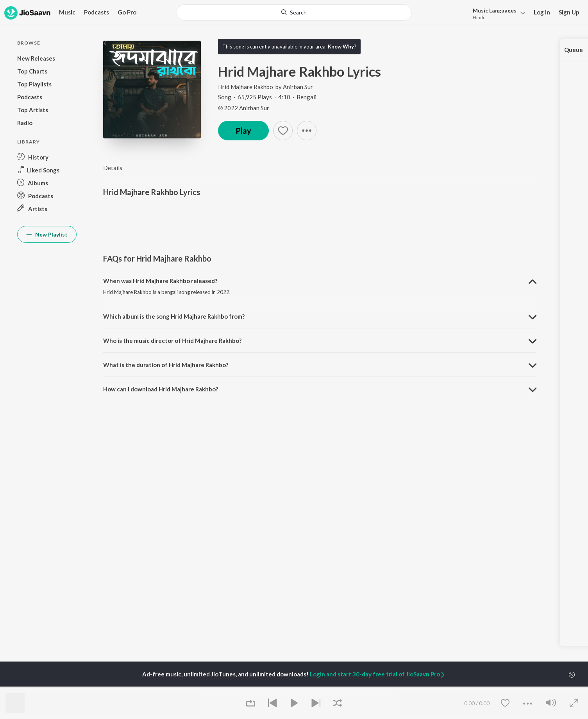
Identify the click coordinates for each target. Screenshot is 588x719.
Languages (495, 10)
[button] (307, 131)
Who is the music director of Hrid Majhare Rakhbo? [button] (172, 341)
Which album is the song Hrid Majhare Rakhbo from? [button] (174, 316)
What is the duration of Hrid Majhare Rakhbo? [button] (166, 365)
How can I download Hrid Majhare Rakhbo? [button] (161, 389)
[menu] (497, 13)
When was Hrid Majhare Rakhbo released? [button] (160, 281)
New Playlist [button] (47, 234)
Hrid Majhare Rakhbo (246, 87)
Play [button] (243, 131)
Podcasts (97, 12)
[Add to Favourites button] (283, 131)
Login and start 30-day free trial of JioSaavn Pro (378, 674)
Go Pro (127, 12)
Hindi (478, 17)
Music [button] (67, 12)
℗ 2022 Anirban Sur (244, 108)
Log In (542, 12)
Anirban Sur (298, 87)
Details (113, 168)
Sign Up (569, 12)
